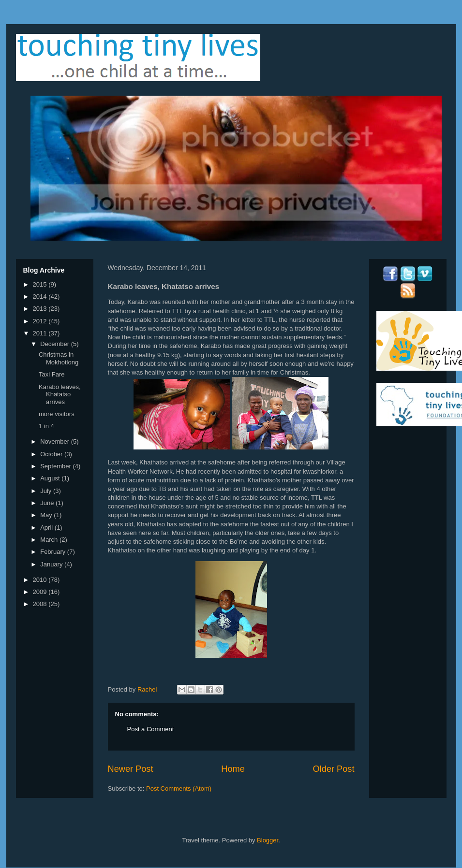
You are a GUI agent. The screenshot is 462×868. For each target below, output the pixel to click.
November (56, 441)
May (47, 515)
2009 (41, 592)
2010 (41, 580)
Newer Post (131, 769)
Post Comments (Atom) (179, 788)
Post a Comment (151, 729)
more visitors (57, 414)
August (51, 478)
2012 (41, 321)
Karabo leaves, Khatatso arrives (60, 394)
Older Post (334, 769)
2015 (41, 284)
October (52, 454)
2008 (41, 604)
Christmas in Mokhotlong (59, 358)
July (47, 491)
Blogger (268, 840)
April (47, 528)
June (48, 503)
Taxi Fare (52, 374)
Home (233, 769)
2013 (41, 309)
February (54, 552)
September (56, 466)
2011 (41, 333)
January (52, 564)
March (50, 540)
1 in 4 (46, 426)
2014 (41, 297)
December (56, 344)
